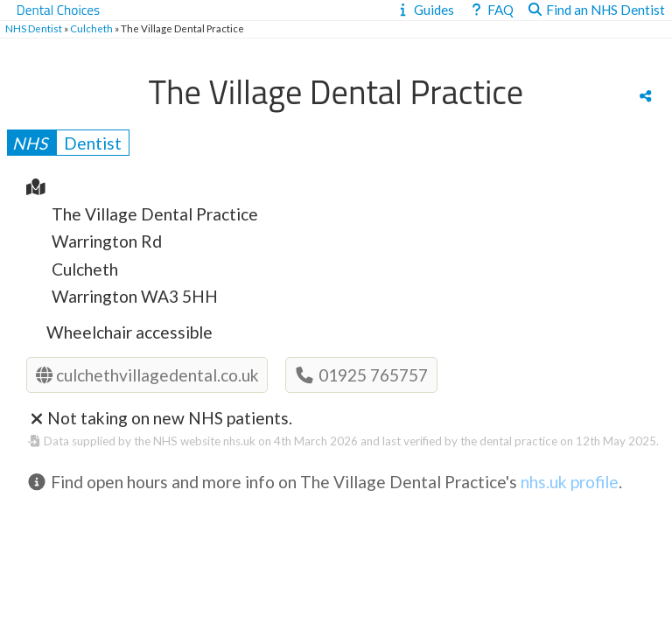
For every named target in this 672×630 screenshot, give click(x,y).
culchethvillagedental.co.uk (147, 375)
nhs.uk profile (570, 482)
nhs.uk (239, 441)
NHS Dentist (34, 28)
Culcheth (91, 28)
